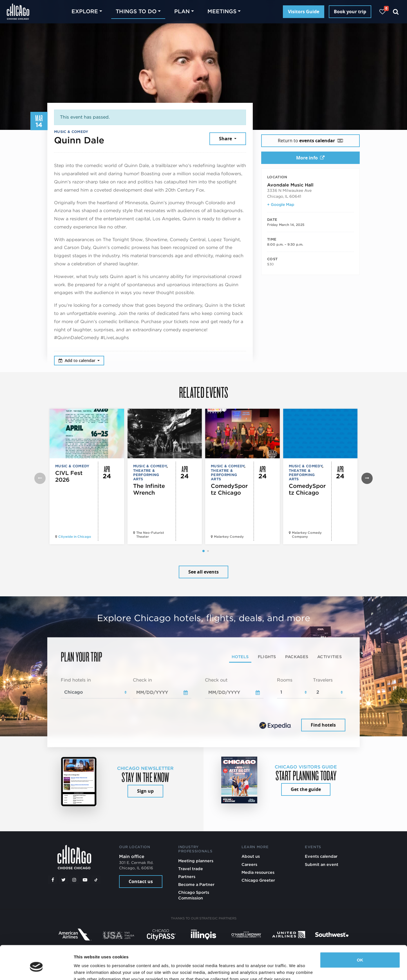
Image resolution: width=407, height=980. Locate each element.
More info (310, 158)
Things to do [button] (136, 11)
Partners (187, 876)
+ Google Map (281, 205)
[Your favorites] (382, 12)
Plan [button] (182, 11)
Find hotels (323, 725)
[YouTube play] (85, 880)
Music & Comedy (71, 132)
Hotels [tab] (240, 656)
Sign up (145, 791)
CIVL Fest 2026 (69, 476)
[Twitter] (64, 880)
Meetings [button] (222, 11)
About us (251, 856)
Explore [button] (85, 11)
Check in (142, 680)
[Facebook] (53, 880)
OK (360, 934)
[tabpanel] (203, 705)
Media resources (258, 872)
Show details (87, 969)
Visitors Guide (304, 12)
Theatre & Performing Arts (146, 475)
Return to (310, 141)
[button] (203, 551)
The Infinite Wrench (149, 489)
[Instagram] (74, 880)
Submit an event (322, 864)
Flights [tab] (267, 656)
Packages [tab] (297, 656)
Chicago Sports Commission (194, 895)
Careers (249, 864)
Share (226, 139)
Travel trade (191, 869)
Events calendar (321, 856)
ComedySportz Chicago (229, 489)
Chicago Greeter (258, 880)
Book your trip (350, 12)
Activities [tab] (329, 656)
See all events (203, 572)
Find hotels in (76, 680)
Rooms (285, 680)
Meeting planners (196, 861)
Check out (216, 680)
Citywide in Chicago (75, 537)
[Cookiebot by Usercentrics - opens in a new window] (36, 969)
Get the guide (306, 789)
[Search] (396, 12)
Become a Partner (196, 884)
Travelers (323, 680)
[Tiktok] (96, 880)
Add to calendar (78, 360)
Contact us (141, 881)
